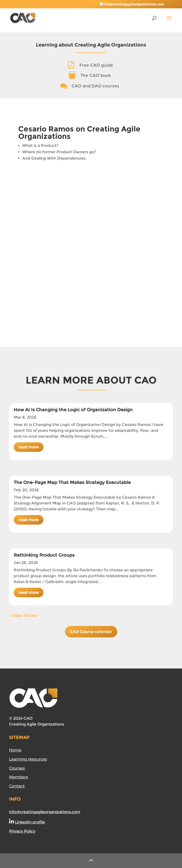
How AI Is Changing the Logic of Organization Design (73, 410)
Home (15, 750)
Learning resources (28, 759)
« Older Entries (23, 616)
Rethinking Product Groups (44, 555)
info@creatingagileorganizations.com (45, 812)
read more (29, 447)
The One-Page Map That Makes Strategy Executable (72, 482)
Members (18, 777)
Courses (17, 768)
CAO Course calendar (91, 632)
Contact (17, 786)
